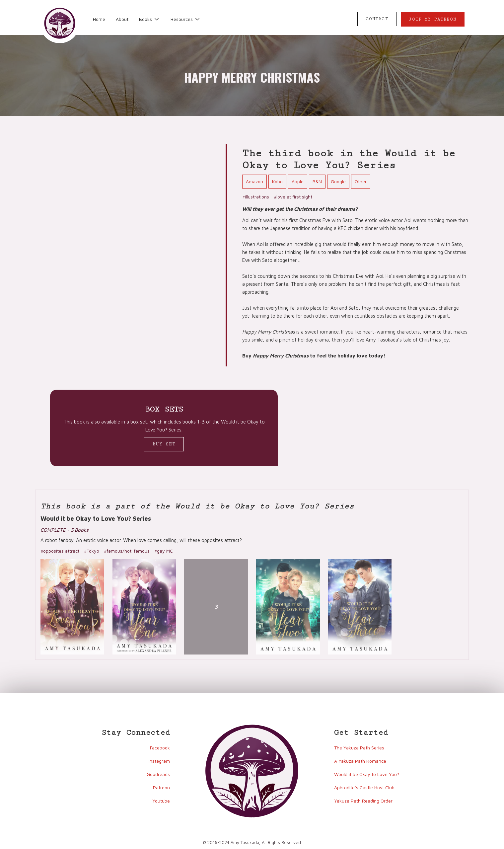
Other (361, 181)
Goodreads (158, 774)
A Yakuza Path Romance (360, 761)
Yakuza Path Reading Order (363, 801)
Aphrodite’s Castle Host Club (364, 787)
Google (338, 181)
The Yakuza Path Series (359, 748)
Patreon (161, 787)
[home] (60, 23)
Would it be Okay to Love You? (367, 774)
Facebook (160, 748)
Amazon (254, 181)
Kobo (277, 181)
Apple (298, 181)
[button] (149, 19)
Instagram (159, 761)
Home (99, 19)
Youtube (161, 801)
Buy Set (164, 444)
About (122, 19)
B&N (317, 181)
